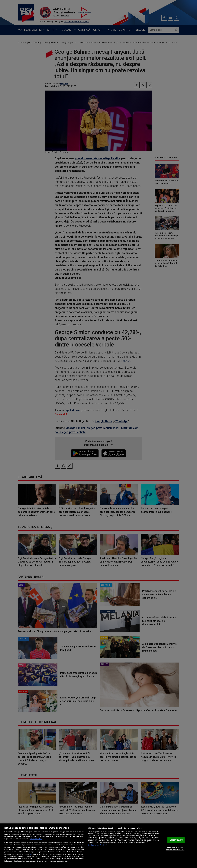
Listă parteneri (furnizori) (98, 845)
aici (31, 854)
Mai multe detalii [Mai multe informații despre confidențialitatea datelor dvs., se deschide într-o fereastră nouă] (36, 839)
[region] (99, 846)
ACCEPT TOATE (176, 840)
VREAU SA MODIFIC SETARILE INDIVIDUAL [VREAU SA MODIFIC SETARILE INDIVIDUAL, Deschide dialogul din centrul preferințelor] (175, 849)
